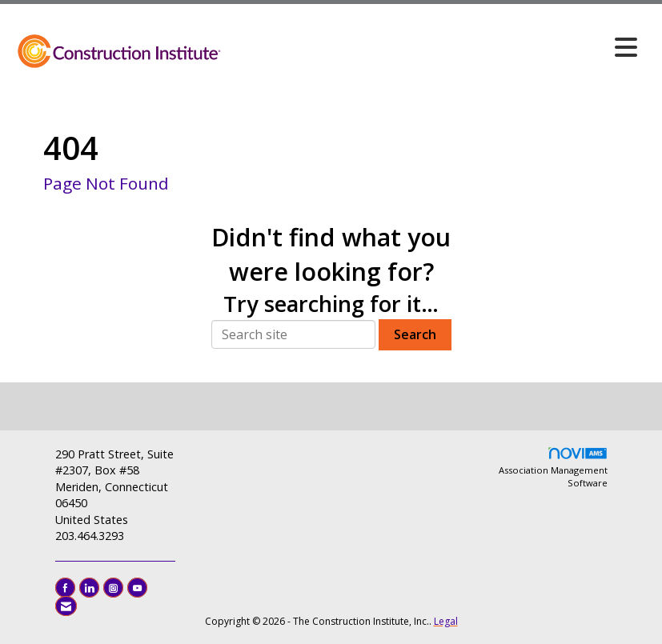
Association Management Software (553, 468)
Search (415, 334)
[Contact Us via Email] (66, 606)
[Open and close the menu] (434, 47)
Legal (446, 621)
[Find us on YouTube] (137, 588)
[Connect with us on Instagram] (113, 588)
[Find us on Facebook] (65, 588)
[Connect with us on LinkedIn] (89, 588)
